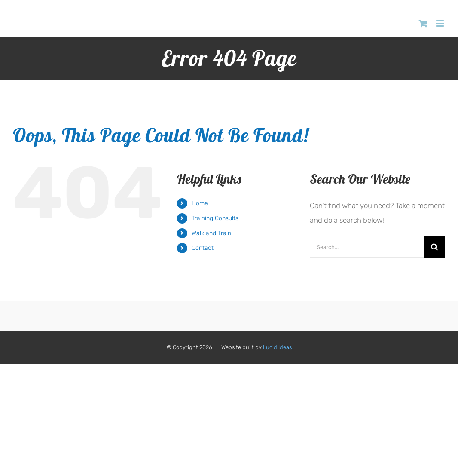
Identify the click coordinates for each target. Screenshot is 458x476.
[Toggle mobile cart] (423, 23)
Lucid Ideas (277, 347)
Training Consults (215, 218)
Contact (203, 248)
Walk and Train (211, 233)
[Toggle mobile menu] (441, 23)
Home (200, 203)
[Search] (434, 247)
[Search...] (367, 247)
